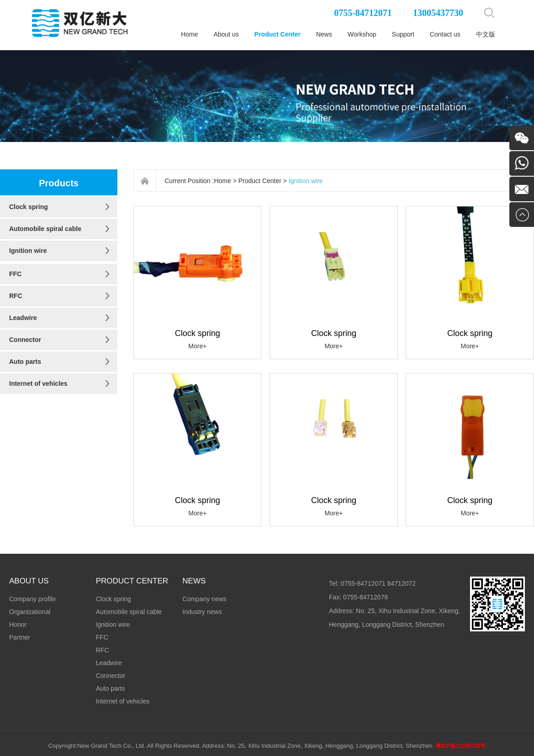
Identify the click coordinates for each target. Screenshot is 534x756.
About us (226, 34)
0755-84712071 (363, 13)
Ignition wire (28, 251)
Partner (20, 637)
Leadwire (23, 318)
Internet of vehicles (38, 383)
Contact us (445, 34)
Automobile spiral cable (45, 229)
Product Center (278, 34)
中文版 (486, 34)
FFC (15, 274)
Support (403, 34)
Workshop (362, 34)
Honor (18, 625)
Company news (204, 599)
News (324, 34)
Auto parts (25, 362)
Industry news (202, 612)
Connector (25, 340)
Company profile (32, 599)
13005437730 (438, 13)
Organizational (30, 612)
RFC (16, 296)
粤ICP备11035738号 (461, 746)
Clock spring (29, 207)
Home (189, 34)
